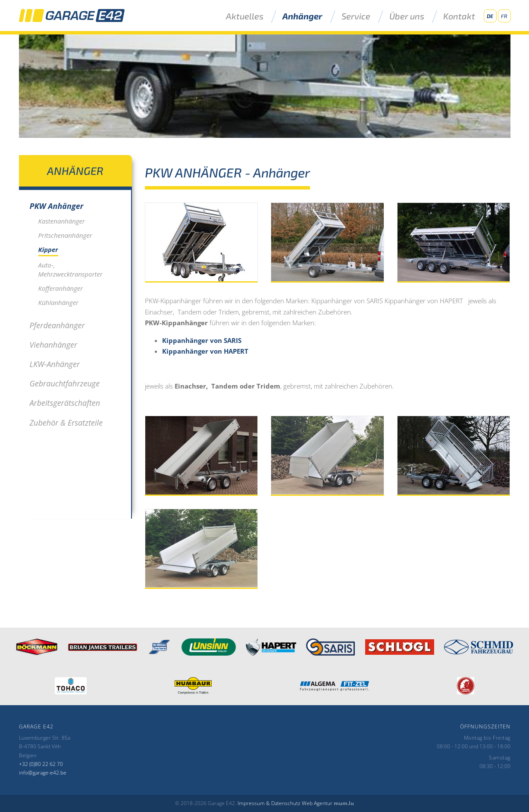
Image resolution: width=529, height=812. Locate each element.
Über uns (407, 16)
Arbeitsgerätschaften (65, 403)
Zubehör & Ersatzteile (66, 423)
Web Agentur (317, 803)
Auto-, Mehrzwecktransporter (70, 269)
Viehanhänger (54, 345)
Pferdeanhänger (57, 325)
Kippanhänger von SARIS (202, 340)
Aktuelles (245, 16)
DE (490, 16)
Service (356, 16)
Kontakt (459, 16)
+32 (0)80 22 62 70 (41, 764)
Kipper (48, 249)
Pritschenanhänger (65, 235)
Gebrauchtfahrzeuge (65, 383)
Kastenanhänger (62, 221)
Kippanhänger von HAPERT (205, 351)
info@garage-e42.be (43, 773)
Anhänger (302, 16)
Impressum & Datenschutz (269, 803)
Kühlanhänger (59, 302)
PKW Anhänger (57, 206)
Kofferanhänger (61, 288)
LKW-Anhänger (55, 364)
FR (504, 16)
